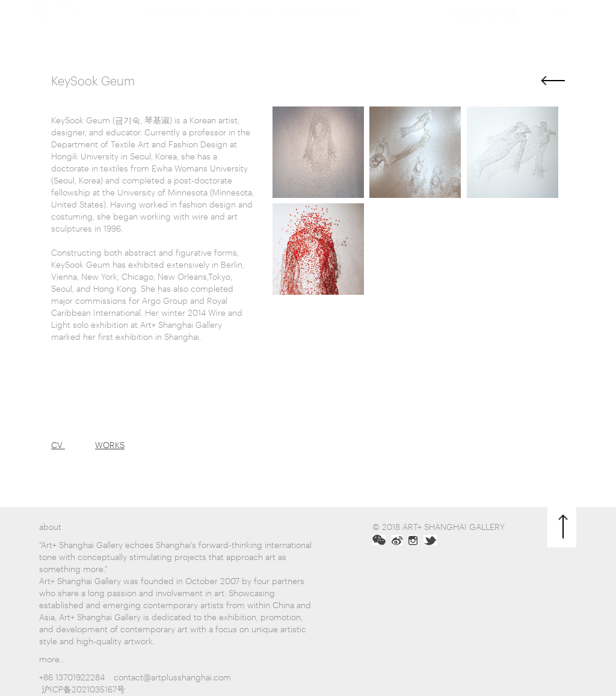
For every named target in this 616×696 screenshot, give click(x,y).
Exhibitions (175, 27)
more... (52, 658)
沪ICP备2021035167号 (83, 688)
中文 (559, 29)
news (259, 27)
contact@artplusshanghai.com (172, 676)
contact (336, 27)
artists (224, 27)
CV (58, 444)
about (293, 27)
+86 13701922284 (72, 676)
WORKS (110, 444)
